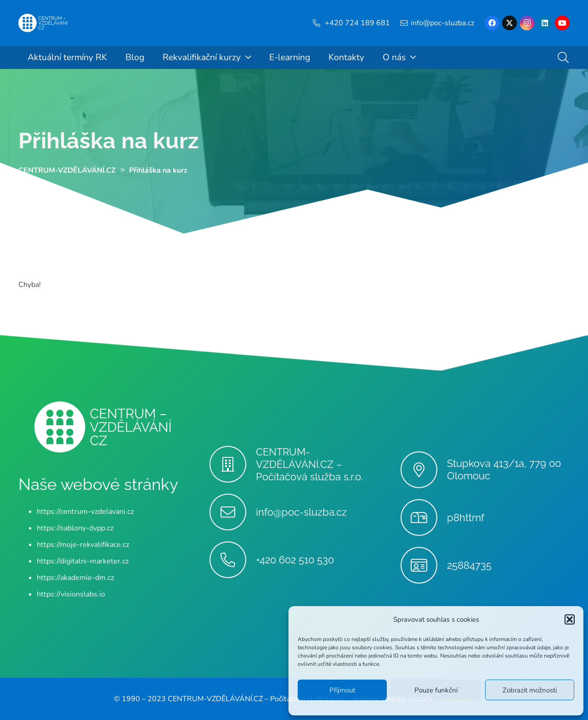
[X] (509, 23)
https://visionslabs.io (71, 594)
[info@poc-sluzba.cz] (233, 512)
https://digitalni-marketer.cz (83, 561)
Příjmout (342, 690)
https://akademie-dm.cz (75, 578)
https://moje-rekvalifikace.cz (83, 545)
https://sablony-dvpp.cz (75, 528)
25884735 (469, 565)
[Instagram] (527, 23)
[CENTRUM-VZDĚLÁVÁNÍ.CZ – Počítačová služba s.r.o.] (233, 464)
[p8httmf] (424, 517)
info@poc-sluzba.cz (301, 512)
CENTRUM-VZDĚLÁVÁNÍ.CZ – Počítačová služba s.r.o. (309, 464)
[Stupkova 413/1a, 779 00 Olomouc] (424, 470)
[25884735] (424, 565)
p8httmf (466, 517)
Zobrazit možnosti (530, 690)
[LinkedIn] (545, 23)
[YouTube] (562, 23)
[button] (570, 619)
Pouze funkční (436, 690)
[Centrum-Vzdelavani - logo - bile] (43, 23)
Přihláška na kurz (109, 141)
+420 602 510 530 (295, 560)
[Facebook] (492, 23)
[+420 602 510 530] (233, 560)
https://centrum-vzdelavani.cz (85, 512)
